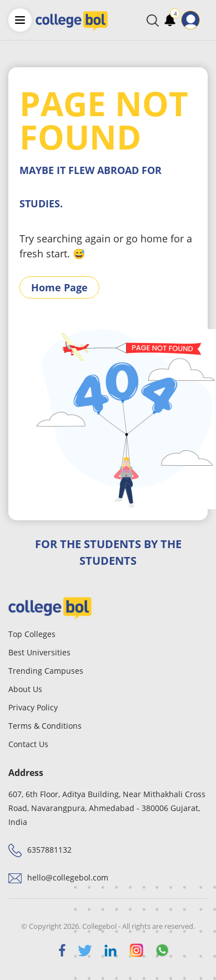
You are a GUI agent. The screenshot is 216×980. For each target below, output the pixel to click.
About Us (25, 689)
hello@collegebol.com (68, 877)
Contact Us (28, 744)
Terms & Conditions (45, 726)
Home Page (59, 287)
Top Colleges (32, 634)
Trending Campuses (46, 671)
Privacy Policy (33, 707)
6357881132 (49, 850)
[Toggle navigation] (207, 20)
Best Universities (39, 652)
